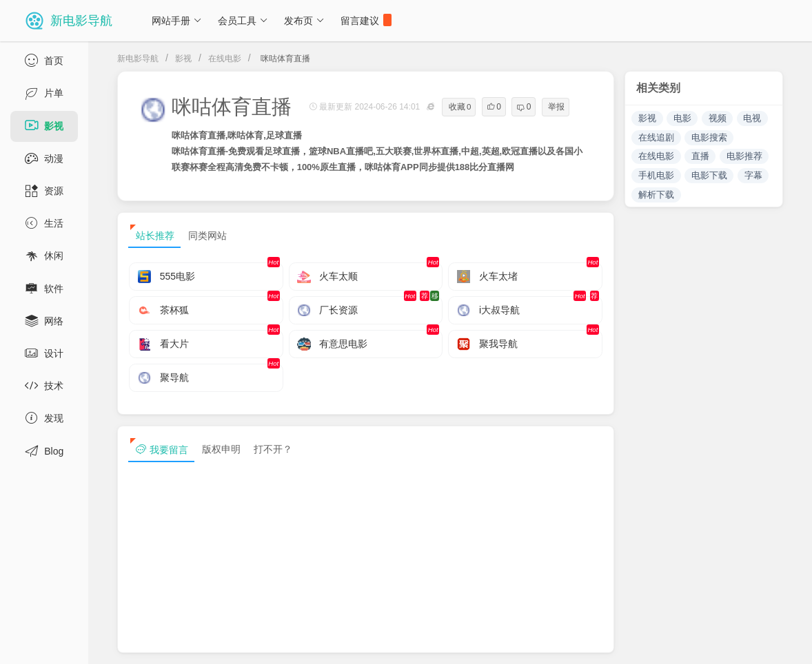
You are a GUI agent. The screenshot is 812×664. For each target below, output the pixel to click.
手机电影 (656, 175)
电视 (752, 118)
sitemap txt (717, 642)
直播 (700, 156)
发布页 (304, 21)
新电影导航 (138, 59)
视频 (718, 118)
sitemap (652, 642)
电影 (682, 118)
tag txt (780, 642)
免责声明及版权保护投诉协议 (554, 642)
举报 (556, 107)
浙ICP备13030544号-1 (285, 642)
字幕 (753, 175)
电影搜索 (709, 137)
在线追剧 (656, 137)
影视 (183, 59)
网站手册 (177, 21)
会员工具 (243, 21)
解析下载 (656, 195)
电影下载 (709, 175)
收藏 (460, 107)
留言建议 (366, 20)
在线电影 (225, 59)
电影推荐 (744, 156)
